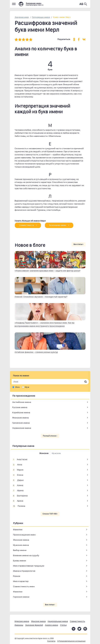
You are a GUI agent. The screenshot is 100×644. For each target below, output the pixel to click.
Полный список (50, 436)
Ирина (18, 491)
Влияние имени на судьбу (26, 555)
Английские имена (22, 402)
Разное (17, 576)
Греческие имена (21, 423)
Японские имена (20, 418)
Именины (19, 625)
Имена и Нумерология (24, 571)
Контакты (51, 641)
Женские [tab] (44, 453)
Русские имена (20, 407)
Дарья (18, 480)
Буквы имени (20, 561)
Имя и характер (21, 581)
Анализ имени (52, 625)
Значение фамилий (34, 625)
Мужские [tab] (56, 453)
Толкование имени (59, 225)
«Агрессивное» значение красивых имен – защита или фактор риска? (47, 271)
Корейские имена (21, 412)
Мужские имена (21, 545)
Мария (18, 470)
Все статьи (79, 244)
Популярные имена (41, 17)
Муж (27, 387)
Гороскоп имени (21, 597)
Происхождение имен (24, 535)
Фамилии (18, 529)
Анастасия (20, 460)
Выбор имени (20, 550)
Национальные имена (58, 621)
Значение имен (22, 17)
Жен (17, 387)
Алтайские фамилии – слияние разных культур (36, 352)
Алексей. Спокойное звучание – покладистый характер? (41, 297)
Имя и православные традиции (29, 566)
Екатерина (20, 496)
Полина (19, 506)
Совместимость (28, 225)
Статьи (63, 625)
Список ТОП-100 (50, 514)
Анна (17, 465)
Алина (18, 485)
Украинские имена (22, 428)
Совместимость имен (24, 586)
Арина (18, 501)
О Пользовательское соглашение (71, 641)
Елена (18, 475)
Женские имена (21, 540)
